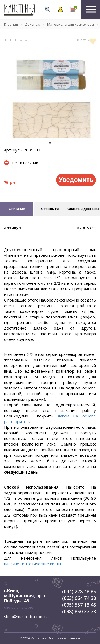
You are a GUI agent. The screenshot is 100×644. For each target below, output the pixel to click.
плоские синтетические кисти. (33, 564)
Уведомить (76, 180)
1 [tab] (50, 143)
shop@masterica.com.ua (26, 616)
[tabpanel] (50, 95)
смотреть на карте (19, 608)
